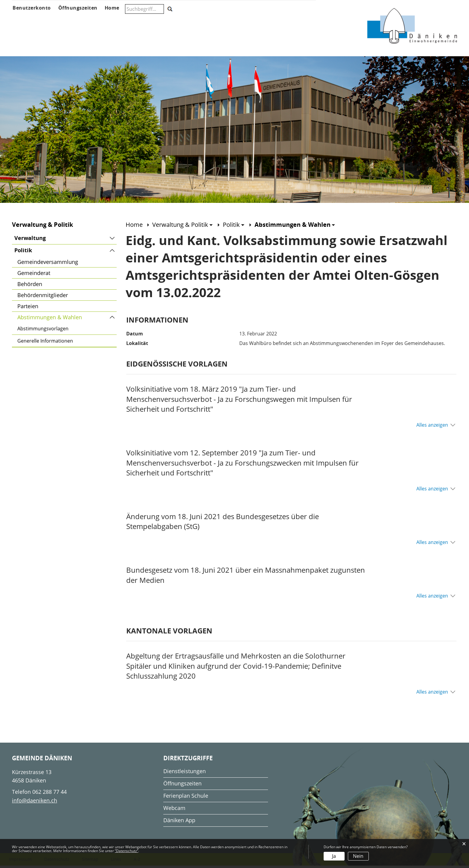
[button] (183, 227)
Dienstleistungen (185, 773)
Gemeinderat (34, 275)
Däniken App (179, 823)
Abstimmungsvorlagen (43, 331)
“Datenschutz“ (127, 851)
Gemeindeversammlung (48, 264)
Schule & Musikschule (176, 20)
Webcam (174, 810)
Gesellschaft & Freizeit (236, 20)
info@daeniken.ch (35, 802)
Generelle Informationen (45, 343)
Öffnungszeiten (182, 786)
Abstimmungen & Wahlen (66, 319)
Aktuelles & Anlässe (67, 20)
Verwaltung (30, 240)
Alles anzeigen (432, 427)
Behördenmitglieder (43, 297)
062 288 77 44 (50, 794)
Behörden (30, 286)
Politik (23, 253)
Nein (358, 856)
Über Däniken (26, 20)
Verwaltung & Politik (123, 20)
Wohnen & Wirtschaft (290, 20)
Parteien (28, 308)
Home (134, 227)
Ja (334, 856)
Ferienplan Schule (186, 798)
